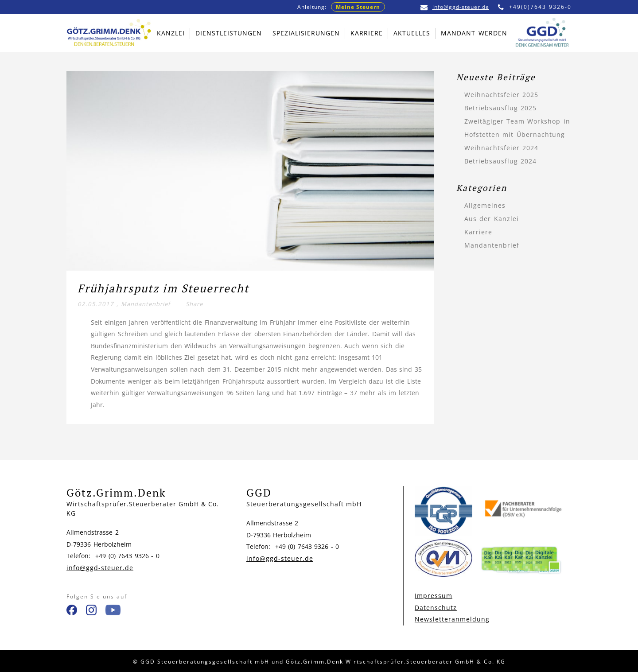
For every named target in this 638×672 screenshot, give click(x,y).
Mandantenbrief (146, 304)
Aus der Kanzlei (492, 219)
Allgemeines (485, 205)
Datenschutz (436, 608)
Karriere (478, 232)
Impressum (434, 596)
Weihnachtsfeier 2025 (502, 95)
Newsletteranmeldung (452, 619)
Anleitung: (341, 7)
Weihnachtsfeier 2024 (502, 148)
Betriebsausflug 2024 (501, 161)
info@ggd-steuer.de (455, 7)
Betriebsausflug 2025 (501, 108)
